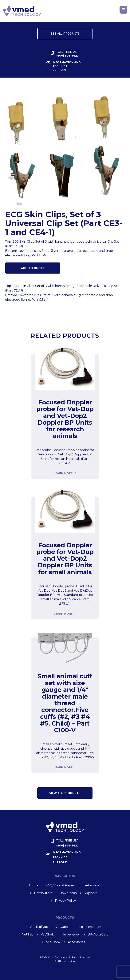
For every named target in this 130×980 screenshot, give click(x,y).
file (71, 934)
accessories (77, 942)
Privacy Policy (65, 901)
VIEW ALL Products (65, 793)
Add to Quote (33, 268)
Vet (63, 927)
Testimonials (92, 885)
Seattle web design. (65, 961)
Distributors (43, 893)
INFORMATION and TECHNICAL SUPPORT (67, 66)
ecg (89, 927)
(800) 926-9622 (68, 54)
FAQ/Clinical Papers (61, 885)
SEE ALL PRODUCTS (65, 34)
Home (34, 885)
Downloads (68, 893)
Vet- (39, 927)
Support (90, 893)
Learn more (63, 473)
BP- (98, 934)
